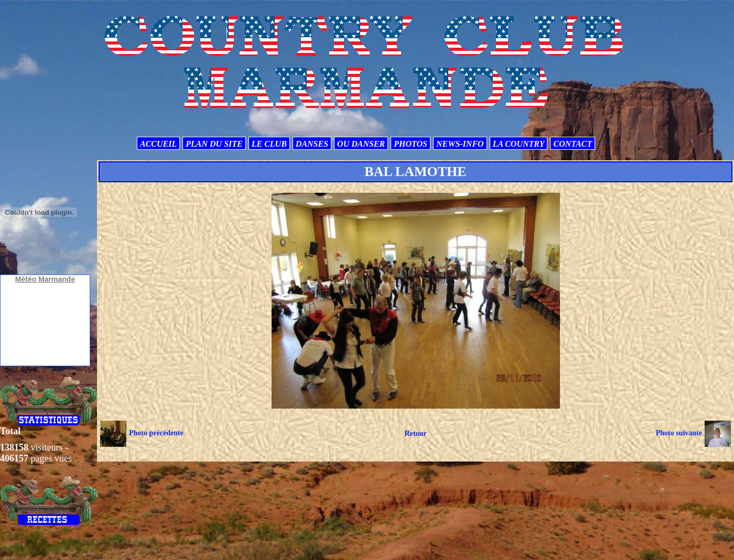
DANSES (312, 144)
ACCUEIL (158, 144)
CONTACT (573, 144)
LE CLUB (269, 144)
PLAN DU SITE (214, 144)
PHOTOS (411, 144)
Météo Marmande (45, 279)
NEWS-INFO (460, 144)
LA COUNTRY (519, 144)
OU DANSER (361, 144)
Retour (415, 433)
